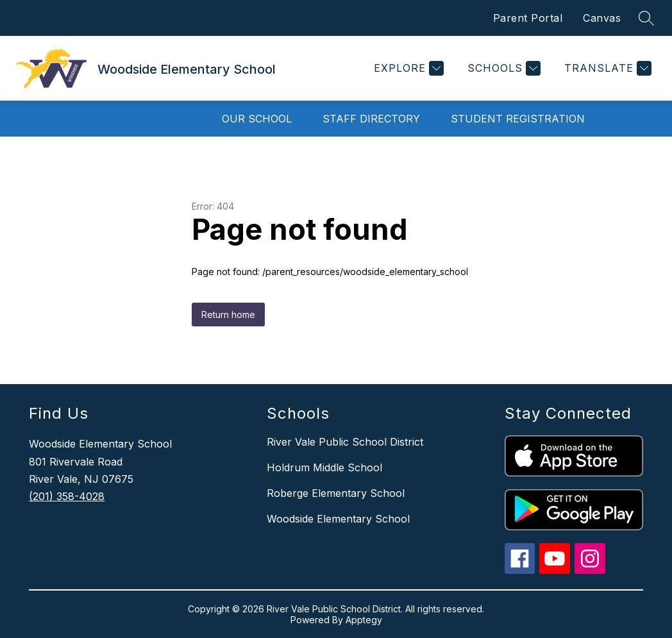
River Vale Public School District (345, 442)
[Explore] (407, 68)
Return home (228, 315)
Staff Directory (371, 119)
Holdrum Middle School (324, 467)
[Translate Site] (606, 68)
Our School (257, 119)
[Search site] (646, 18)
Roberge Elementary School (336, 493)
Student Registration (518, 119)
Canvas (602, 18)
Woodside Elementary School (338, 519)
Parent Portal (528, 18)
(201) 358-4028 (67, 496)
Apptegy (364, 620)
